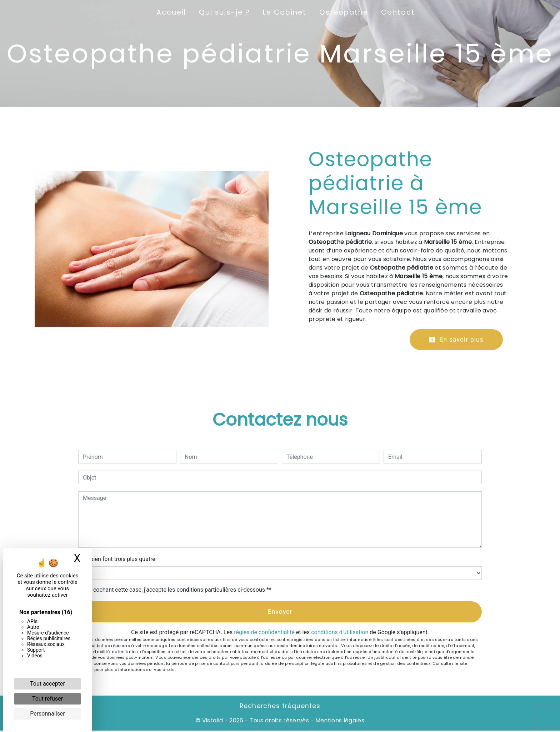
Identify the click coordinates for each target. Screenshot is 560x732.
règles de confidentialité (264, 634)
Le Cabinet (285, 12)
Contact (398, 12)
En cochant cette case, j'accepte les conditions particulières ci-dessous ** (178, 590)
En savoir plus (454, 340)
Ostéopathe (344, 12)
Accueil (171, 12)
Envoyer (280, 613)
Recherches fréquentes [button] (280, 707)
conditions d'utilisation (340, 634)
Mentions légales (339, 722)
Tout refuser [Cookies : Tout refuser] (47, 699)
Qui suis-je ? (224, 12)
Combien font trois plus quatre (117, 560)
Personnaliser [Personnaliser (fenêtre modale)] (47, 714)
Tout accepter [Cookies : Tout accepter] (47, 684)
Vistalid (213, 722)
